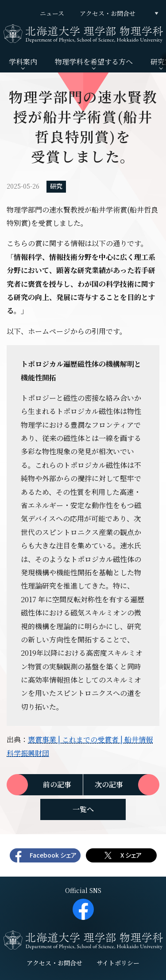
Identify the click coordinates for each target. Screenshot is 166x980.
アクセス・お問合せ (108, 13)
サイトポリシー (118, 963)
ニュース (52, 13)
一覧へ (83, 809)
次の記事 (109, 784)
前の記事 (57, 784)
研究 (56, 186)
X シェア (131, 855)
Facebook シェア (53, 855)
